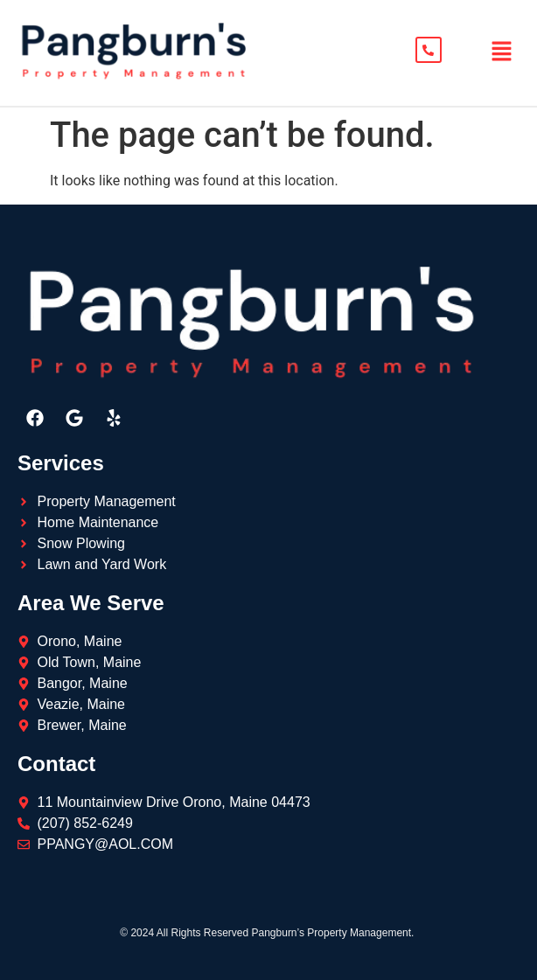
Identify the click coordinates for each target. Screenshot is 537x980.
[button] (502, 53)
